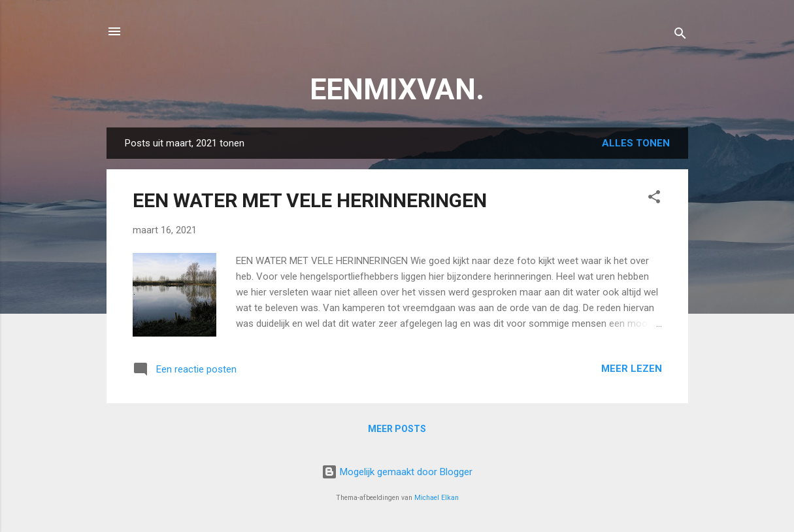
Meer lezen (632, 369)
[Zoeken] (680, 36)
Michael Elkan (437, 498)
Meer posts (397, 429)
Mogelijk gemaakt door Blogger (397, 472)
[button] (654, 199)
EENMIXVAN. (397, 89)
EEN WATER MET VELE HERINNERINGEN (310, 200)
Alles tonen (636, 143)
